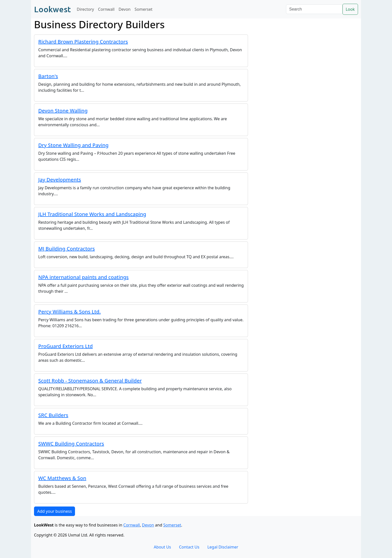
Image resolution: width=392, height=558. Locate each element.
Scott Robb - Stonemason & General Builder (90, 381)
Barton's (48, 76)
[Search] (314, 9)
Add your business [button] (54, 511)
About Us (162, 547)
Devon (124, 9)
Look (350, 9)
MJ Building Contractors (66, 249)
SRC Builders (53, 415)
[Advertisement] (306, 63)
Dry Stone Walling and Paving (73, 145)
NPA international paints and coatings (83, 277)
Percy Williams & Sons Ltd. (69, 312)
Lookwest (52, 9)
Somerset (143, 9)
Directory (85, 9)
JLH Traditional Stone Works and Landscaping (92, 214)
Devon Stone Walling (63, 111)
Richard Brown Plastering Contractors (83, 42)
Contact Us (189, 547)
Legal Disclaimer (223, 547)
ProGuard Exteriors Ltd (65, 346)
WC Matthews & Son (62, 478)
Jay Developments (60, 180)
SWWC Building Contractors (71, 444)
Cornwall (106, 9)
